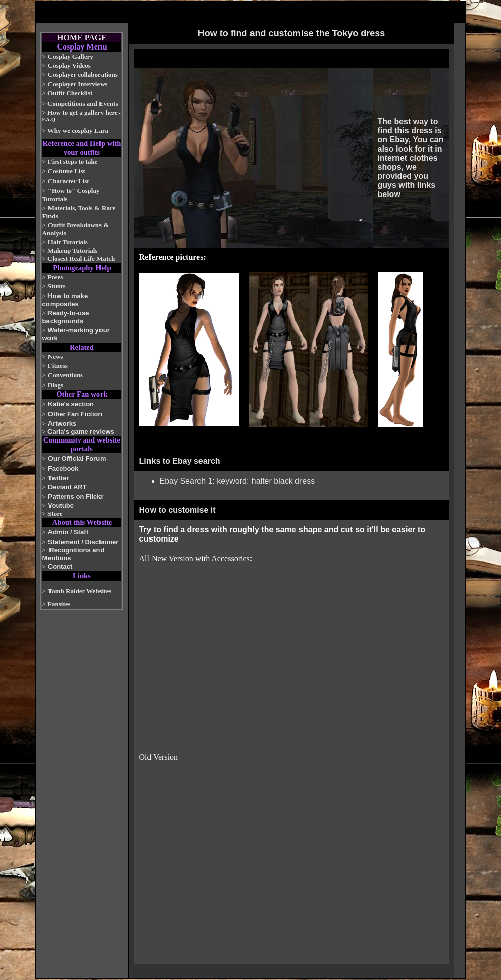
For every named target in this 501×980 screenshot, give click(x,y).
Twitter (59, 478)
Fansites (59, 604)
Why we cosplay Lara (78, 131)
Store (55, 513)
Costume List (67, 171)
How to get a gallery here (83, 112)
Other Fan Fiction (75, 414)
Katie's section (71, 404)
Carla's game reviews (81, 432)
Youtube (61, 505)
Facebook (63, 469)
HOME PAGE (82, 38)
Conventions (65, 375)
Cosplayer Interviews (78, 84)
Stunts (56, 286)
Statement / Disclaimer (83, 542)
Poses (55, 277)
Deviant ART (67, 487)
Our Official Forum (77, 458)
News (56, 356)
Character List (69, 181)
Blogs (56, 385)
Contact (60, 567)
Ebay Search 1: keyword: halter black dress (237, 481)
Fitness (58, 365)
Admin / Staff (68, 532)
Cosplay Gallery (71, 56)
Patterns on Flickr (76, 496)
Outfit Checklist (70, 93)
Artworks (62, 424)
